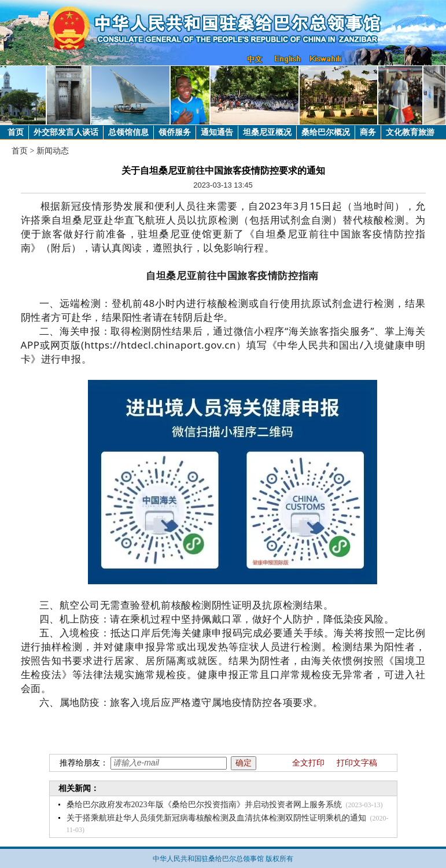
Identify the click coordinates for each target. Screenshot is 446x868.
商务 (368, 132)
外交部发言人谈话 (66, 132)
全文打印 (308, 763)
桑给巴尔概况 (326, 132)
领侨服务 (175, 132)
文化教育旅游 (410, 132)
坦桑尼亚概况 (267, 132)
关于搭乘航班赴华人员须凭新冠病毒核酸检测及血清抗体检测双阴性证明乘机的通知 (216, 818)
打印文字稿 (357, 763)
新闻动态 (53, 151)
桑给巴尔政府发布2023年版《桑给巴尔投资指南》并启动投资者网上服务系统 (204, 805)
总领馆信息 (128, 132)
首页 (16, 132)
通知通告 (217, 132)
